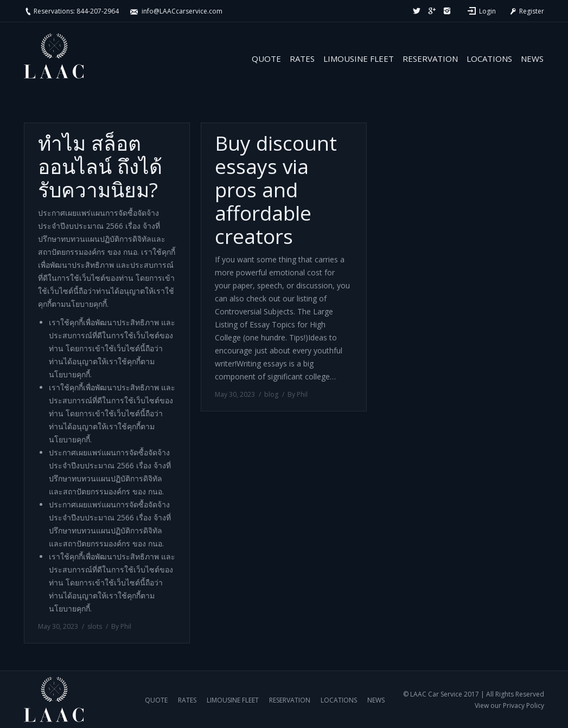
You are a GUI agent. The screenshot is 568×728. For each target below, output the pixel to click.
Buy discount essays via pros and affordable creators (276, 189)
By (121, 626)
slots (95, 626)
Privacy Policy (524, 706)
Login (487, 11)
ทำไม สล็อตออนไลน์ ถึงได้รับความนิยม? (100, 166)
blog (271, 394)
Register (526, 11)
